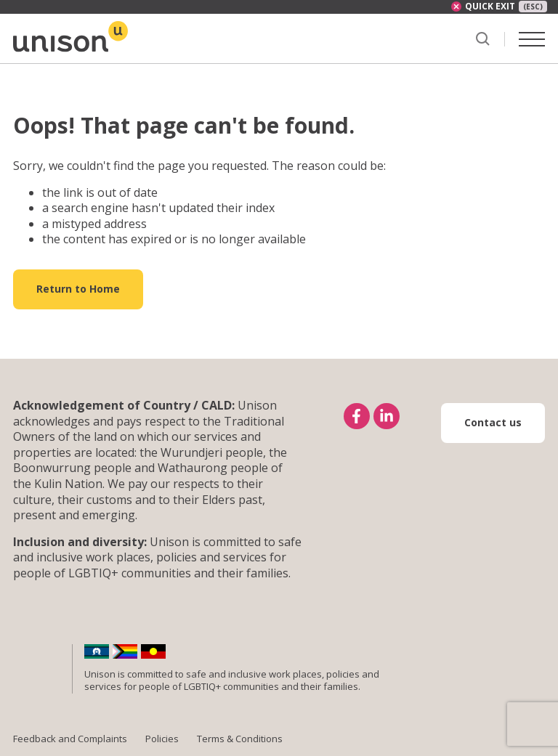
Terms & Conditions (240, 739)
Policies (162, 739)
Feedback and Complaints (70, 739)
